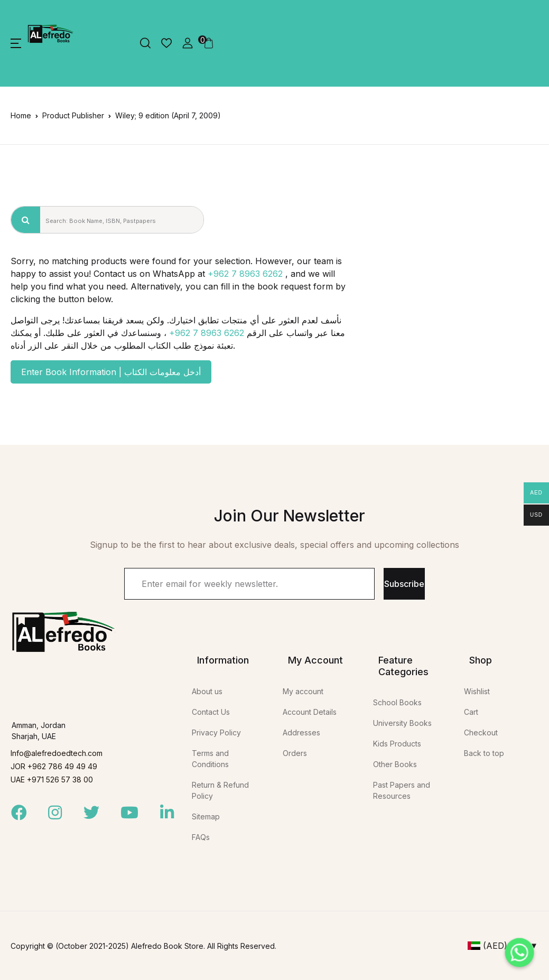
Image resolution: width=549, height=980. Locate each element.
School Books (397, 702)
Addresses (301, 732)
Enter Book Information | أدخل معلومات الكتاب (111, 372)
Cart (471, 712)
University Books (402, 723)
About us (207, 691)
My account (303, 691)
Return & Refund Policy (220, 790)
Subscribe (404, 584)
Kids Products (397, 744)
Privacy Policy (216, 732)
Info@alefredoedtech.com (57, 753)
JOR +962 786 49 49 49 (54, 766)
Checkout (481, 732)
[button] (16, 43)
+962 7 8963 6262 (245, 274)
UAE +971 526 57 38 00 (52, 780)
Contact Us (211, 712)
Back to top (484, 753)
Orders (295, 753)
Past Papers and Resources (402, 790)
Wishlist (477, 691)
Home (21, 115)
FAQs (201, 837)
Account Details (310, 712)
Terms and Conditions (210, 759)
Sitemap (206, 816)
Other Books (395, 764)
